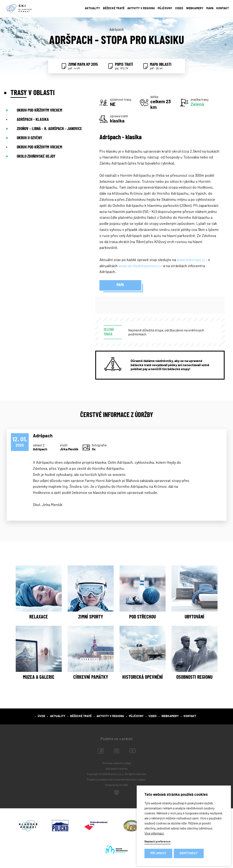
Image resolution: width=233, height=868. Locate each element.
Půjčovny (165, 8)
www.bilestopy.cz (191, 260)
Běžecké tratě (114, 8)
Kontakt (223, 8)
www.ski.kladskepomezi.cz (140, 266)
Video (179, 8)
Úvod (41, 716)
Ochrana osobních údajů (117, 763)
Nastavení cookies (117, 769)
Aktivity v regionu (141, 8)
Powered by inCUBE (117, 790)
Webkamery (195, 8)
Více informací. (154, 834)
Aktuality (92, 8)
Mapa (210, 8)
